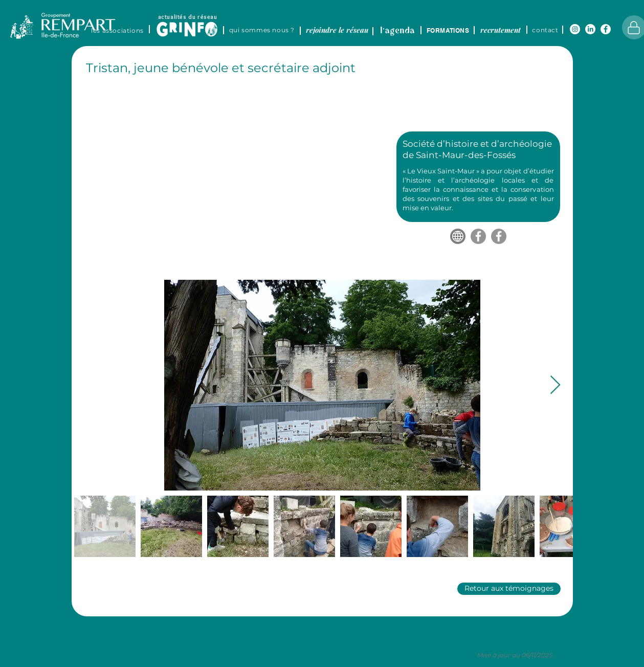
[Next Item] (555, 385)
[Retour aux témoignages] (509, 589)
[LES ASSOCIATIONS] (118, 30)
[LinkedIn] (590, 29)
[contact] (546, 30)
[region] (196, 24)
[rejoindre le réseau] (337, 30)
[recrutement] (501, 30)
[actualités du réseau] (188, 16)
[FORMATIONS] (448, 30)
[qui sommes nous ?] (262, 30)
